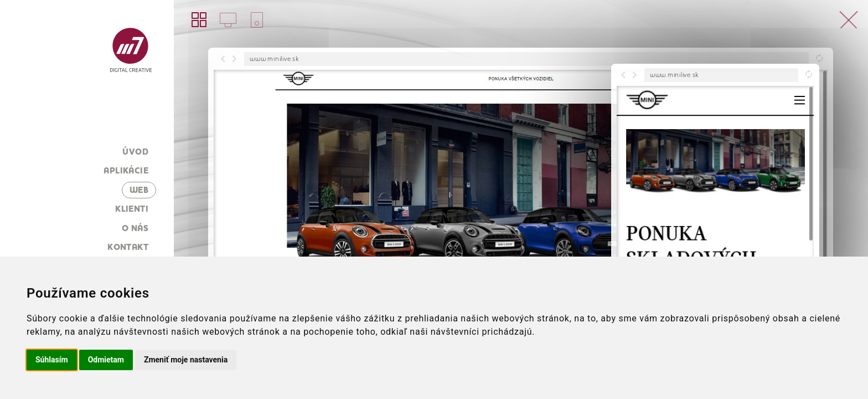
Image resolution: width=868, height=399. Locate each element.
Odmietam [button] (106, 360)
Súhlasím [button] (52, 360)
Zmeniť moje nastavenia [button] (186, 360)
